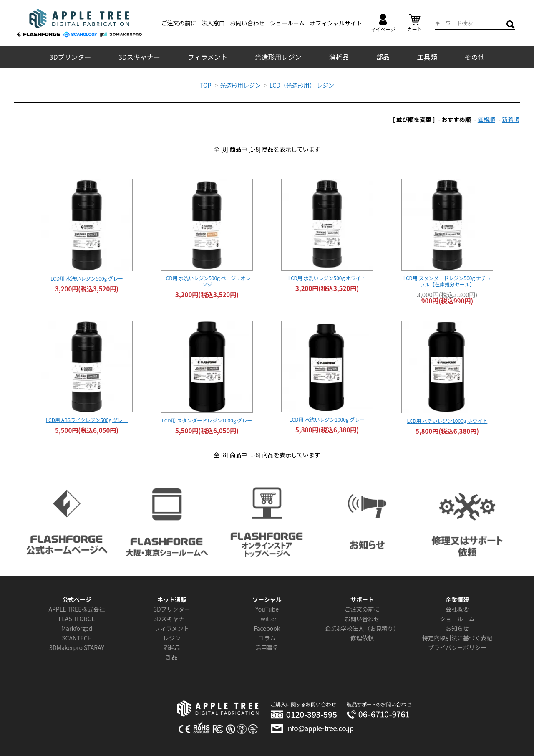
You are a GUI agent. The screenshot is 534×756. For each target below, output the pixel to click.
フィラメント (208, 57)
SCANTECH (77, 638)
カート (415, 23)
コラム (267, 638)
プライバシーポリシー (457, 647)
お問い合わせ (247, 23)
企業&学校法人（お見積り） (362, 628)
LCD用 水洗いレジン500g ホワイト (327, 278)
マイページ (383, 23)
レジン (172, 638)
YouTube (267, 609)
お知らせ (457, 628)
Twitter (267, 619)
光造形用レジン (278, 57)
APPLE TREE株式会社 (77, 609)
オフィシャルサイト (336, 23)
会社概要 (457, 609)
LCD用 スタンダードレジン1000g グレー (207, 420)
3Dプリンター (71, 57)
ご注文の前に (179, 23)
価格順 (486, 119)
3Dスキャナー (139, 57)
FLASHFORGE (77, 619)
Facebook (267, 628)
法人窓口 (213, 23)
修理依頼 (362, 638)
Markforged (77, 628)
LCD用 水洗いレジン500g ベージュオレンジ (207, 281)
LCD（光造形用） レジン (302, 85)
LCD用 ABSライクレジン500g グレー (87, 420)
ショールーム (287, 23)
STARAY (94, 647)
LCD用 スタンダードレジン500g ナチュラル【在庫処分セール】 (447, 281)
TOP (205, 85)
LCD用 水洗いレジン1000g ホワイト (447, 421)
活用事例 (267, 647)
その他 (474, 57)
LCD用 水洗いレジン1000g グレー (327, 419)
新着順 (511, 119)
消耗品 (339, 57)
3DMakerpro (66, 647)
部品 (383, 57)
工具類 (427, 57)
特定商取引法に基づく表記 (457, 638)
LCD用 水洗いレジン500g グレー (87, 278)
